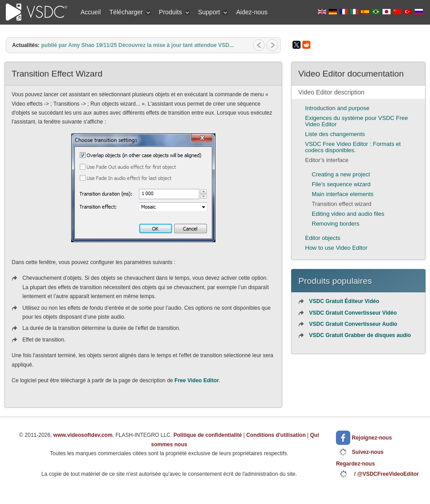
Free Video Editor (197, 380)
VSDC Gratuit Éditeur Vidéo (344, 301)
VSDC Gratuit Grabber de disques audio (360, 335)
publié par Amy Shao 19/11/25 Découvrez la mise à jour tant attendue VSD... (138, 45)
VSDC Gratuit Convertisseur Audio (353, 324)
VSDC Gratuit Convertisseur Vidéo (353, 313)
